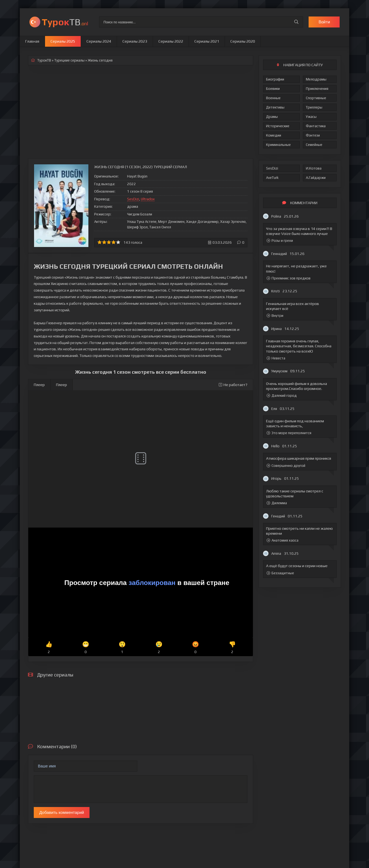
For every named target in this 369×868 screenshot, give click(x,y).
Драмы (272, 117)
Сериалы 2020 (243, 41)
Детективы (275, 107)
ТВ (65, 22)
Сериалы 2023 (135, 41)
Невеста (276, 358)
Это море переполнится (289, 433)
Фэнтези (313, 135)
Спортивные (316, 98)
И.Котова (314, 168)
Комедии (274, 135)
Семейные (314, 145)
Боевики (273, 89)
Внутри (275, 316)
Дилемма (277, 503)
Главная (32, 41)
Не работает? (233, 385)
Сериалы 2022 (171, 41)
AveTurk (272, 178)
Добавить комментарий (62, 812)
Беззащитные (280, 573)
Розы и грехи (280, 241)
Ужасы (311, 117)
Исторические (278, 126)
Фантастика (316, 126)
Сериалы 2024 (99, 41)
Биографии (275, 79)
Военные (273, 98)
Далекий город (282, 396)
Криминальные (278, 145)
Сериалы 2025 (63, 41)
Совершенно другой (286, 466)
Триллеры (314, 107)
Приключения (317, 89)
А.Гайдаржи (316, 178)
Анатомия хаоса (283, 540)
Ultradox (148, 199)
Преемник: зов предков (289, 278)
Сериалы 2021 (207, 41)
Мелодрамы (316, 79)
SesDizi (272, 168)
